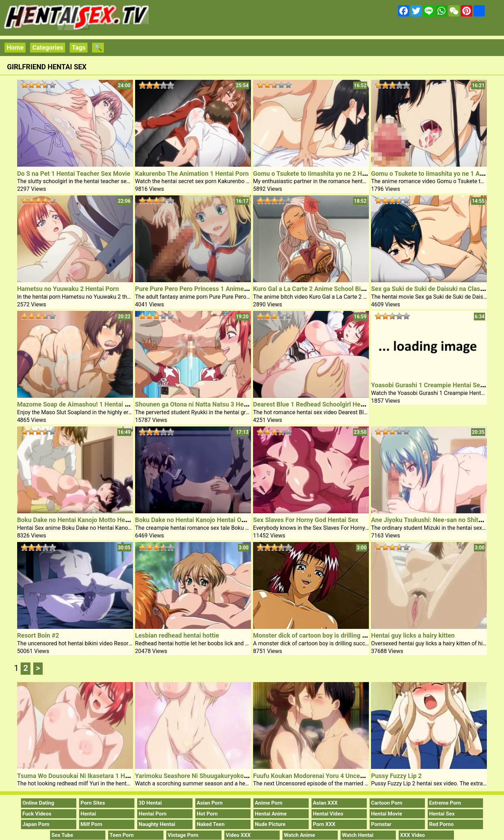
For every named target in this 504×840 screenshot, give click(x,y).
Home (15, 47)
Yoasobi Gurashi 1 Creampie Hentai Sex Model (437, 385)
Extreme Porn (445, 803)
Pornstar (381, 824)
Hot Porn (207, 814)
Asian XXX (325, 803)
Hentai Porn (153, 814)
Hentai (88, 814)
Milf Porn (91, 824)
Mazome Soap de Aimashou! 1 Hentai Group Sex (86, 404)
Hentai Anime (271, 814)
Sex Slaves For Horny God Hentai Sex (306, 520)
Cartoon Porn (387, 803)
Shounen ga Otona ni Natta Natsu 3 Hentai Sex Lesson (212, 404)
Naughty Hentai (157, 824)
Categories (48, 47)
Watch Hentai (358, 835)
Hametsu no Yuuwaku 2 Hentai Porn (68, 289)
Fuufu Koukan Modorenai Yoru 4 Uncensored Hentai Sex (332, 776)
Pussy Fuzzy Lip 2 (396, 776)
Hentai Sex (442, 814)
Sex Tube (62, 835)
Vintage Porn (183, 835)
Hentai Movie (387, 814)
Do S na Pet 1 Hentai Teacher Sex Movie (74, 173)
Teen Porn (122, 835)
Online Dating (38, 803)
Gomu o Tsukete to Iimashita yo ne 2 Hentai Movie (324, 173)
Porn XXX (324, 824)
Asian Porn (210, 803)
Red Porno (441, 824)
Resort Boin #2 (38, 635)
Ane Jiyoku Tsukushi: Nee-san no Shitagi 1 (432, 520)
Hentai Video (328, 814)
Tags (79, 47)
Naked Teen (211, 824)
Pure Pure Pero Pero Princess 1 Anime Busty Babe (206, 289)
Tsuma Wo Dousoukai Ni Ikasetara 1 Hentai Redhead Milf (98, 776)
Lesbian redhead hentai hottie (177, 635)
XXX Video (412, 835)
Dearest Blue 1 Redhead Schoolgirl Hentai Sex (318, 404)
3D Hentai (150, 803)
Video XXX (238, 835)
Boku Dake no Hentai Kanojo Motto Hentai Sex (83, 520)
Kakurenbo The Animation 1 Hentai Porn (192, 173)
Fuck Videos (37, 814)
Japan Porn (36, 824)
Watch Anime (299, 835)
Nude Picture (270, 824)
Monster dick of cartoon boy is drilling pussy (316, 635)
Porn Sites (93, 803)
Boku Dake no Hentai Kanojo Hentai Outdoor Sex (204, 520)
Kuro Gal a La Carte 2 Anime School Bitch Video (320, 289)
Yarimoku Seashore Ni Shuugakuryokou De (196, 776)
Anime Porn (269, 803)
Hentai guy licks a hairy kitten (413, 635)
